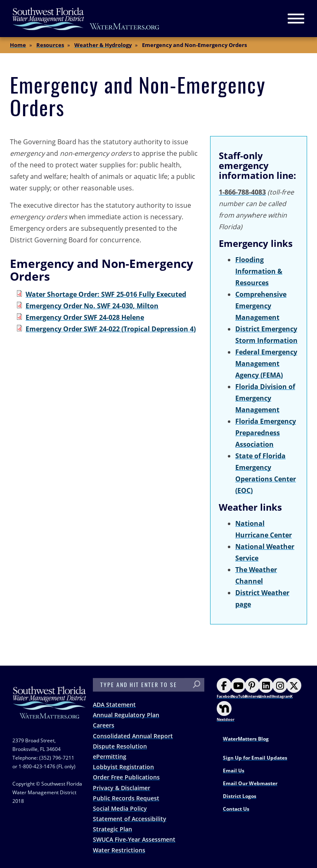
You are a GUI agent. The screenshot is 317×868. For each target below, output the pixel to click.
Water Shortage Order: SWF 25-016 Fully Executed (106, 294)
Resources (50, 45)
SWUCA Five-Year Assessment (134, 839)
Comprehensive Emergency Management (261, 306)
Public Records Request (126, 798)
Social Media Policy (120, 808)
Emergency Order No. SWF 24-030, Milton (92, 306)
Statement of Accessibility (130, 819)
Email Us (234, 771)
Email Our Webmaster (250, 783)
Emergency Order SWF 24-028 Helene (85, 317)
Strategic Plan (112, 829)
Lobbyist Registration (123, 767)
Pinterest (253, 689)
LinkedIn (267, 689)
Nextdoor (226, 712)
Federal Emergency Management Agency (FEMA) (266, 364)
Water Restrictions (119, 850)
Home (18, 45)
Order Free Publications (126, 777)
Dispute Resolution (120, 746)
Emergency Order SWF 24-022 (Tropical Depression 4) (111, 329)
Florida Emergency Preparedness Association (266, 433)
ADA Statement (114, 705)
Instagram (282, 689)
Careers (104, 725)
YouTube (239, 689)
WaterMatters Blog (246, 739)
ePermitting (110, 757)
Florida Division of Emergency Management (265, 398)
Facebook (226, 689)
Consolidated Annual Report (133, 736)
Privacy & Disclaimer (122, 788)
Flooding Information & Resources (259, 271)
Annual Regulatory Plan (126, 715)
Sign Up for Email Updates (255, 758)
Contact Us (236, 809)
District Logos (240, 796)
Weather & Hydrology (103, 45)
